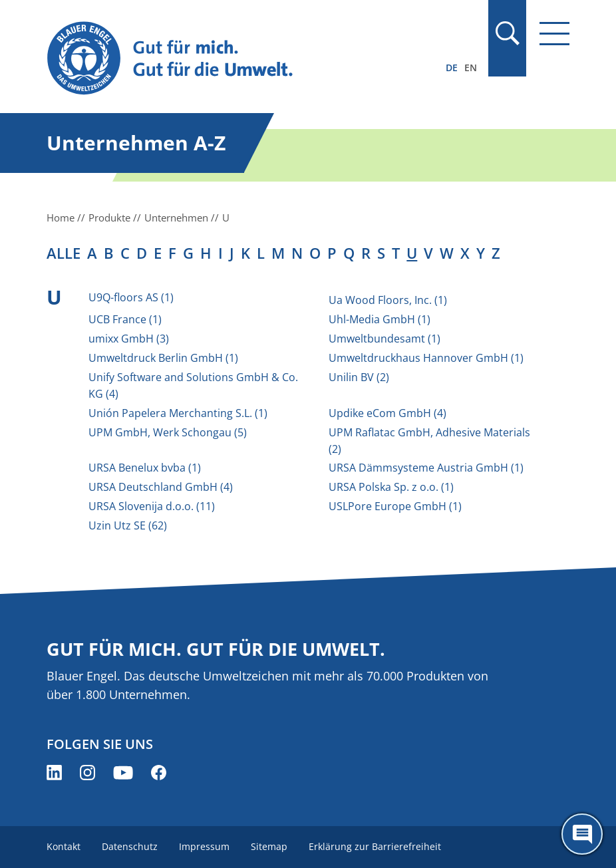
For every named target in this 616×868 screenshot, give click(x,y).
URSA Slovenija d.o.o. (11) (152, 506)
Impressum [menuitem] (204, 846)
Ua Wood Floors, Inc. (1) (388, 300)
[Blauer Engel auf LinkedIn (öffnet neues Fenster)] (54, 773)
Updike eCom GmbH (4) (387, 413)
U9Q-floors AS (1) (131, 297)
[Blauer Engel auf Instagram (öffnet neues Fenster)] (87, 773)
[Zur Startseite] (230, 59)
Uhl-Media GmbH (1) (380, 319)
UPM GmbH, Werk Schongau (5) (168, 432)
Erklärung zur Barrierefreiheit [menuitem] (375, 846)
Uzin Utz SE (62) (128, 525)
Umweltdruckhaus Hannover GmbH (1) (426, 358)
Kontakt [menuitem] (64, 846)
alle (64, 253)
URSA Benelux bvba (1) (145, 468)
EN (471, 68)
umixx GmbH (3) (129, 339)
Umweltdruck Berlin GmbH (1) (163, 358)
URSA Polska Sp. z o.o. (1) (391, 487)
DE (452, 68)
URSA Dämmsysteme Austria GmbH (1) (426, 468)
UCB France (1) (125, 319)
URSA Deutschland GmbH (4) (161, 487)
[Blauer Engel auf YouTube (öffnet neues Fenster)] (123, 773)
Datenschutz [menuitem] (130, 846)
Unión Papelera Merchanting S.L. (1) (178, 413)
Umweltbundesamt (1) (385, 339)
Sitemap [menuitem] (269, 846)
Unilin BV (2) (359, 377)
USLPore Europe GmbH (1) (395, 506)
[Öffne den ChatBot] (582, 834)
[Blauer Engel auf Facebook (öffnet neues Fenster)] (159, 773)
